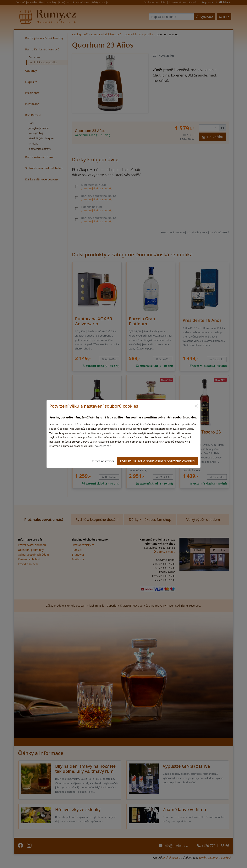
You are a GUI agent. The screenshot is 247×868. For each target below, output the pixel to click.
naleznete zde (103, 446)
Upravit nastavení (102, 461)
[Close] (196, 406)
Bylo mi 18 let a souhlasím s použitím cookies (157, 461)
